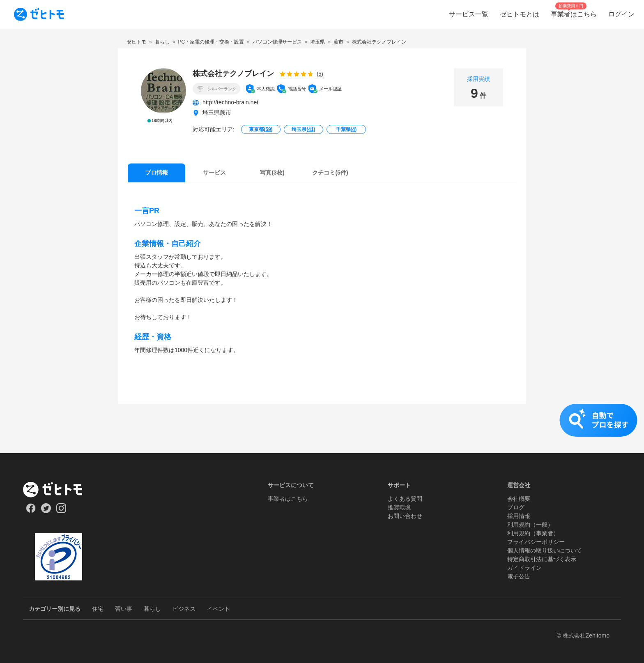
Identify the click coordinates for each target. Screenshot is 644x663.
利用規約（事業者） (533, 533)
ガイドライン (524, 568)
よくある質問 (405, 499)
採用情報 (519, 516)
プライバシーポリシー (536, 542)
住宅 (98, 609)
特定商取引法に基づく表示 (542, 559)
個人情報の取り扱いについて (545, 550)
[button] (322, 428)
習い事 (124, 609)
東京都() (261, 129)
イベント (218, 609)
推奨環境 (399, 507)
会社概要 (519, 499)
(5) (320, 74)
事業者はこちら (288, 499)
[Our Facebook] (31, 511)
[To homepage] (39, 14)
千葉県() (346, 129)
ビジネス (184, 609)
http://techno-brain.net (230, 102)
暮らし (152, 609)
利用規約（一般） (530, 525)
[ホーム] (59, 490)
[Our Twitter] (46, 511)
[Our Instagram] (61, 511)
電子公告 (519, 576)
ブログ (516, 507)
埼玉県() (303, 129)
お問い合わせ (405, 516)
